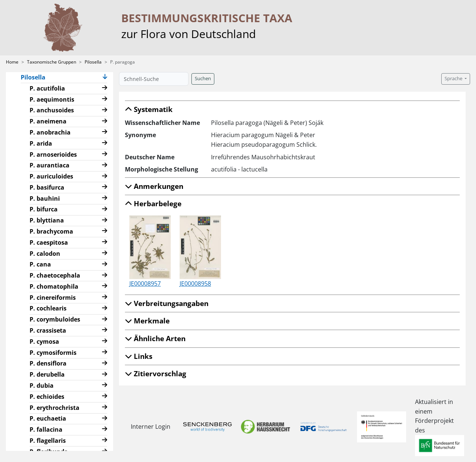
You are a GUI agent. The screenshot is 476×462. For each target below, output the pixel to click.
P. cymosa (44, 342)
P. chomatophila (54, 286)
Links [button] (139, 356)
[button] (105, 77)
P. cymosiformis (53, 353)
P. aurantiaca (50, 165)
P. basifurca (47, 187)
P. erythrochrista (55, 408)
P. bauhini (45, 198)
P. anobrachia (50, 132)
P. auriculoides (51, 176)
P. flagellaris (48, 441)
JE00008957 (145, 283)
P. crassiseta (48, 330)
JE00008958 (195, 283)
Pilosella (93, 62)
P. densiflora (48, 363)
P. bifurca (44, 209)
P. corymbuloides (55, 319)
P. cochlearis (48, 308)
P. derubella (47, 374)
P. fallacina (46, 429)
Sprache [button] (454, 79)
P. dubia (42, 385)
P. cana (40, 264)
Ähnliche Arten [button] (155, 338)
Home (12, 62)
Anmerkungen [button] (154, 186)
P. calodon (45, 254)
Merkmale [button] (147, 321)
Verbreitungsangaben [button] (167, 303)
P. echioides (47, 397)
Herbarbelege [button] (153, 203)
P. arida (41, 143)
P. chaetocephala (55, 275)
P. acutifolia (47, 88)
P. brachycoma (51, 231)
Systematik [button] (149, 109)
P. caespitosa (49, 242)
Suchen (203, 79)
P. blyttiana (47, 220)
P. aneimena (48, 121)
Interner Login (149, 427)
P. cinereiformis (53, 298)
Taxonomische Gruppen (52, 62)
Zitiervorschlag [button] (156, 373)
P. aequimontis (52, 99)
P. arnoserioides (53, 154)
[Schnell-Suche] (154, 79)
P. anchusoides (52, 110)
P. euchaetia (48, 418)
